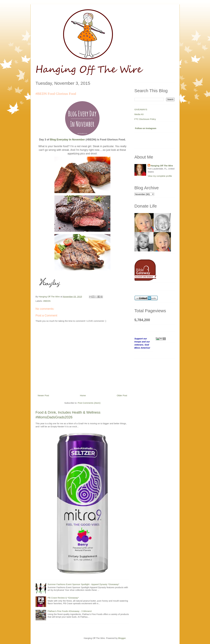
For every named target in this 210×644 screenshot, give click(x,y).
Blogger (122, 638)
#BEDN (47, 301)
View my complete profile (160, 176)
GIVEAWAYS (141, 109)
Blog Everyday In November (67, 140)
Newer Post (43, 395)
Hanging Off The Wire (162, 166)
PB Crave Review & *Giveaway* (63, 598)
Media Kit (139, 114)
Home (83, 395)
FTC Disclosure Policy (145, 119)
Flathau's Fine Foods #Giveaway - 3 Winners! (70, 611)
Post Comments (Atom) (89, 403)
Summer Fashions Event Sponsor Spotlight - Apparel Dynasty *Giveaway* (83, 584)
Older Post (122, 395)
